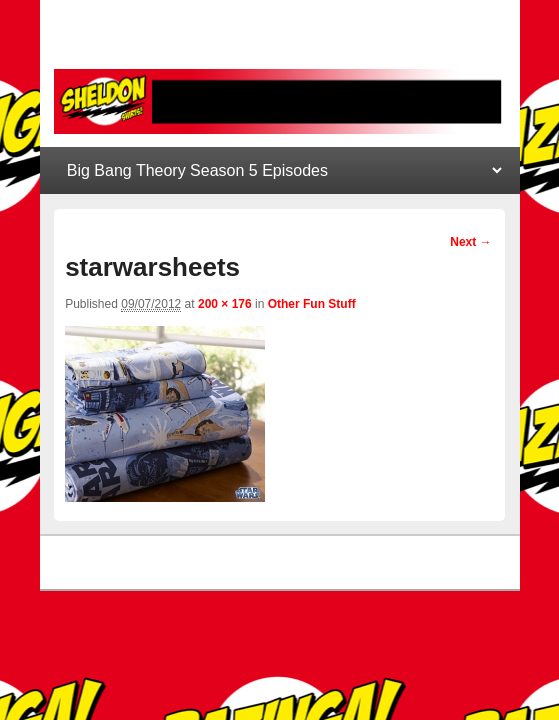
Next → (470, 242)
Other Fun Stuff (312, 304)
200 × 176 (225, 304)
